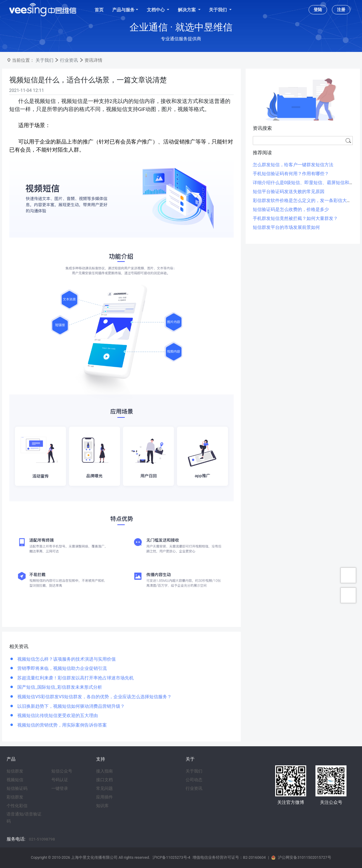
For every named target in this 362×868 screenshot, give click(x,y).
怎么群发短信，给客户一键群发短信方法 (293, 165)
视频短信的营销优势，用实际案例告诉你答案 (62, 725)
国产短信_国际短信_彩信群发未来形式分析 (59, 687)
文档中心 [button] (156, 10)
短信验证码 (17, 788)
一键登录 (60, 788)
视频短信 (15, 780)
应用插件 (104, 797)
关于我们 (44, 60)
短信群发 (15, 771)
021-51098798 (42, 839)
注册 (341, 10)
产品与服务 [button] (123, 10)
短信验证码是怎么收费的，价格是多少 (291, 209)
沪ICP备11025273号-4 (171, 857)
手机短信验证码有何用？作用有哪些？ (291, 174)
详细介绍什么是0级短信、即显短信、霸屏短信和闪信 (305, 183)
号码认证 (60, 780)
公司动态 (194, 780)
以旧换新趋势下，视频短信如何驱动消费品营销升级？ (71, 706)
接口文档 (104, 780)
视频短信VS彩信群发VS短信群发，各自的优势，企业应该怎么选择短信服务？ (94, 697)
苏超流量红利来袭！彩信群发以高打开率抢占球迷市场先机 (75, 678)
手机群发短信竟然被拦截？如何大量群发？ (295, 218)
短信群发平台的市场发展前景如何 (286, 227)
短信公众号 (62, 771)
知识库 (102, 806)
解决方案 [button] (187, 10)
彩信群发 (15, 797)
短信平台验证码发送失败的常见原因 (289, 192)
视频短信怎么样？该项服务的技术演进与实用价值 (66, 659)
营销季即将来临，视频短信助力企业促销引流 (62, 668)
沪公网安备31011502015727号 (304, 857)
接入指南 (104, 771)
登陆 (318, 10)
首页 (99, 10)
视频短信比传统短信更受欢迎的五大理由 (57, 716)
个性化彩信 (17, 806)
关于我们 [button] (218, 10)
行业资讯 (69, 60)
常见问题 (104, 788)
